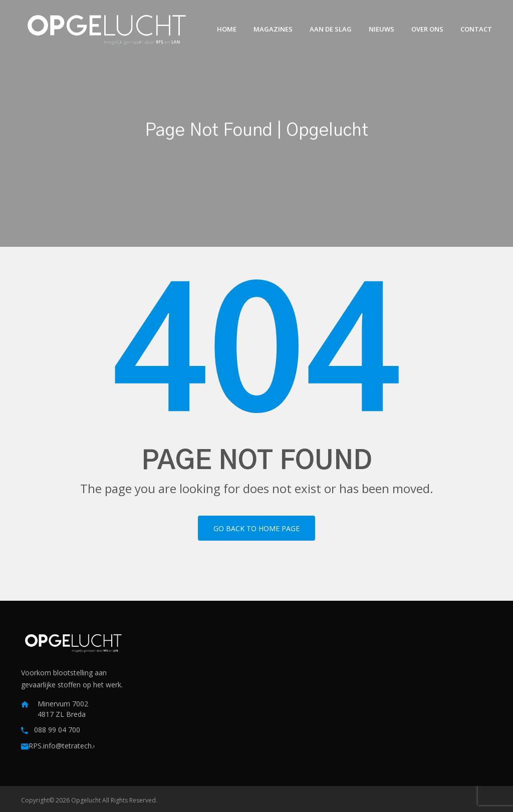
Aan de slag (331, 29)
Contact (476, 29)
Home (227, 29)
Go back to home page (256, 528)
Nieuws (381, 29)
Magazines (273, 29)
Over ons (427, 29)
